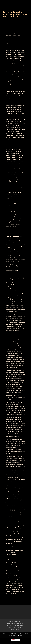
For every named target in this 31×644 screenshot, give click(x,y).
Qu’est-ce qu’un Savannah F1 (15, 623)
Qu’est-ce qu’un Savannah (15, 625)
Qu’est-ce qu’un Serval (15, 627)
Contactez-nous (15, 629)
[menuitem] (16, 640)
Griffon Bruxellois (15, 621)
